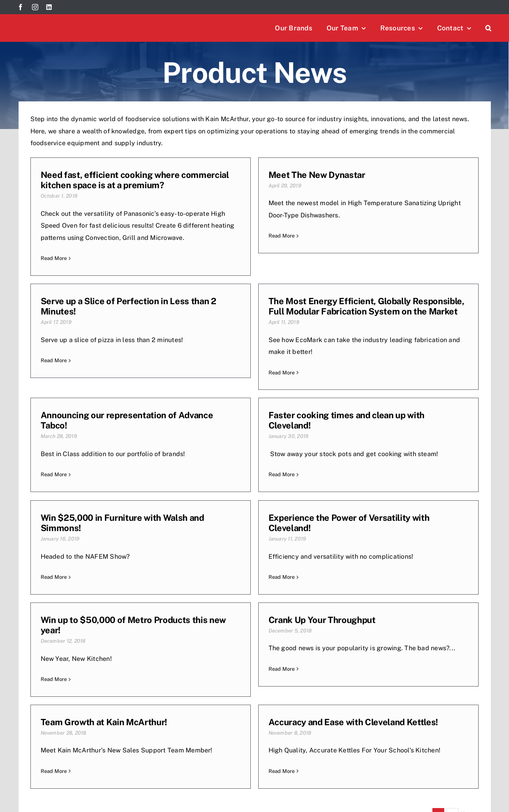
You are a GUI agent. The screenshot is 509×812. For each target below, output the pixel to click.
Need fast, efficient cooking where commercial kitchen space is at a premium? (135, 180)
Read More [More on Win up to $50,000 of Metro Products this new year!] (358, 530)
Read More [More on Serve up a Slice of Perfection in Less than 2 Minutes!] (358, 234)
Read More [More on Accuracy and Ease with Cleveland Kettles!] (358, 634)
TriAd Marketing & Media (159, 793)
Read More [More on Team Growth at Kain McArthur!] (206, 634)
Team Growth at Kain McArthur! (256, 585)
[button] (488, 28)
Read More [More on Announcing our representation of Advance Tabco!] (206, 395)
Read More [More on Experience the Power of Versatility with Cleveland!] (206, 530)
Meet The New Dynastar (241, 175)
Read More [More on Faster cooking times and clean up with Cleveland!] (358, 395)
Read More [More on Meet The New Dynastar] (206, 236)
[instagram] (35, 7)
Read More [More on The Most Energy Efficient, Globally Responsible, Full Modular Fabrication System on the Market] (54, 407)
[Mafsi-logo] (471, 789)
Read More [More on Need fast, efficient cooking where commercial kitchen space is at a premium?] (54, 258)
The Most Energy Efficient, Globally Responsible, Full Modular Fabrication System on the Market (139, 341)
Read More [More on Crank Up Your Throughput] (54, 634)
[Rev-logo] (237, 784)
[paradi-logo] (361, 784)
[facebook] (21, 7)
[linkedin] (49, 7)
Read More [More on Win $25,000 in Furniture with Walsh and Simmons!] (54, 530)
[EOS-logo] (299, 784)
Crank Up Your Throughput (94, 585)
